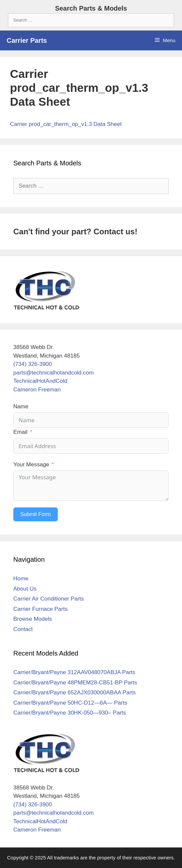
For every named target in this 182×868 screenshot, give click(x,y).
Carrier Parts (27, 40)
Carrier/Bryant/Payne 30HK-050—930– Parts (70, 713)
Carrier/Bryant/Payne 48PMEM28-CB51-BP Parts (75, 683)
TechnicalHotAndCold (40, 381)
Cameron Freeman (37, 390)
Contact (23, 629)
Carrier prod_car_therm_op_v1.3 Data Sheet (66, 124)
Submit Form (36, 514)
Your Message (31, 464)
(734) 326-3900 (33, 364)
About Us (25, 589)
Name (21, 406)
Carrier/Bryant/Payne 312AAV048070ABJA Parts (74, 672)
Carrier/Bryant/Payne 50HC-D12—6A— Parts (70, 703)
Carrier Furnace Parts (40, 609)
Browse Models (33, 619)
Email (20, 432)
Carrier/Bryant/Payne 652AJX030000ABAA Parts (75, 693)
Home (21, 579)
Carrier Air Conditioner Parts (49, 599)
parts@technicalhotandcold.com (53, 373)
